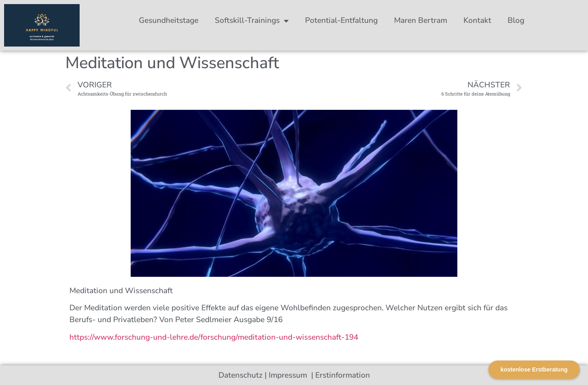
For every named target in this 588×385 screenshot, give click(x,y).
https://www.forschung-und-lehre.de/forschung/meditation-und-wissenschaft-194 (214, 337)
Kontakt (477, 20)
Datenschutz (241, 375)
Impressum (289, 375)
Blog (516, 20)
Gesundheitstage (169, 20)
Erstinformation (343, 375)
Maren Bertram (421, 20)
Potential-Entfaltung (341, 20)
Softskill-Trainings (252, 21)
